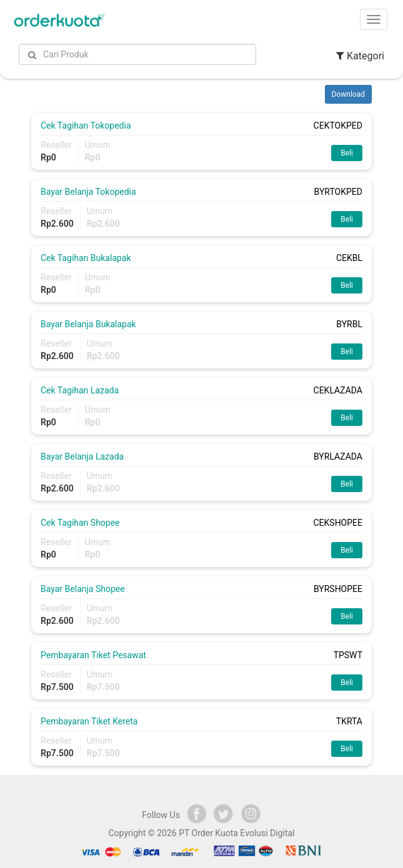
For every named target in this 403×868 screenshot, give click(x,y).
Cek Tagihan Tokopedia (86, 126)
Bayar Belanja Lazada (82, 456)
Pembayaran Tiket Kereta (89, 721)
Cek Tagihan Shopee (80, 523)
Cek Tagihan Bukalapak (86, 258)
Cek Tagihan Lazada (80, 390)
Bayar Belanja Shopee (83, 589)
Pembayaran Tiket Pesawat (93, 655)
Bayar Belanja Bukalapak (88, 324)
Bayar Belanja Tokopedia (88, 192)
